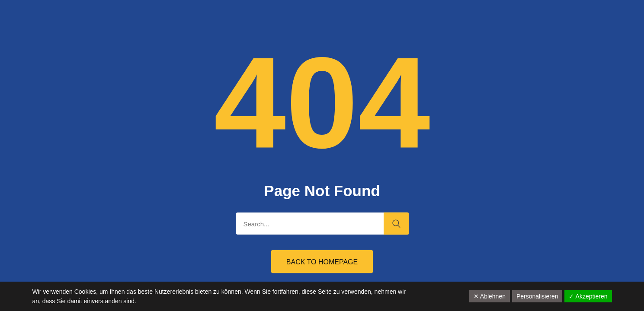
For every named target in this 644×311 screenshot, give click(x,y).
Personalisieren (537, 296)
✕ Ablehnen (490, 296)
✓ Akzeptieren (588, 296)
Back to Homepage (322, 262)
